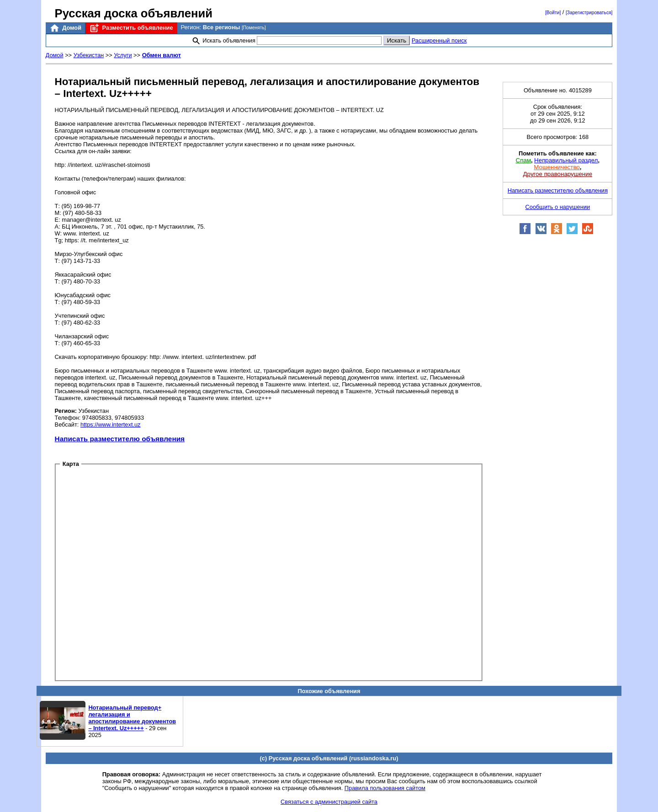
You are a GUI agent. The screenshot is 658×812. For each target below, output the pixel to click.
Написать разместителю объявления (120, 439)
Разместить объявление (131, 28)
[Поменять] (254, 28)
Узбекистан (89, 55)
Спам (523, 160)
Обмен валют (162, 55)
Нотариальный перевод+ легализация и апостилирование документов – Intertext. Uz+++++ (132, 718)
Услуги (123, 55)
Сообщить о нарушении (558, 207)
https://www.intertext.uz (111, 425)
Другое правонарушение (558, 174)
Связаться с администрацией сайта (329, 802)
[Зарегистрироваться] (589, 13)
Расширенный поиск (439, 40)
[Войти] (553, 13)
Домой (65, 28)
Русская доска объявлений (134, 13)
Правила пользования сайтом (385, 788)
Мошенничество (557, 167)
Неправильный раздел (566, 160)
